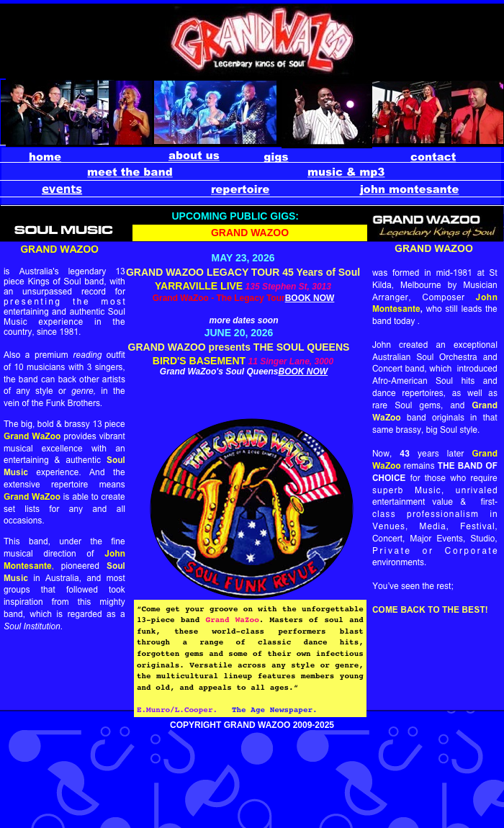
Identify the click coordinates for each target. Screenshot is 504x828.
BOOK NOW (310, 298)
